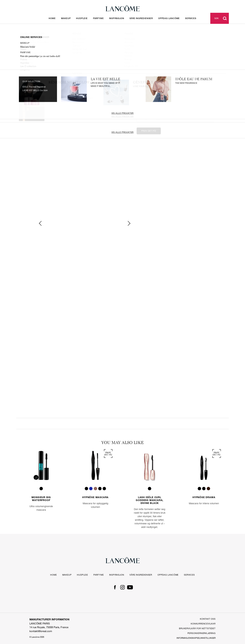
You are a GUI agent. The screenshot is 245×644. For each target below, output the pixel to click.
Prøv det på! (149, 131)
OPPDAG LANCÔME (169, 19)
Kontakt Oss (208, 619)
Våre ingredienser (141, 19)
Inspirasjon (117, 19)
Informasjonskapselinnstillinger (196, 638)
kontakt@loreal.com (41, 631)
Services (189, 575)
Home (52, 19)
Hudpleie (82, 19)
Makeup (66, 19)
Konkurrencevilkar (203, 624)
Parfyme (98, 19)
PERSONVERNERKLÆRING (202, 633)
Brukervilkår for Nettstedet (197, 628)
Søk (217, 18)
